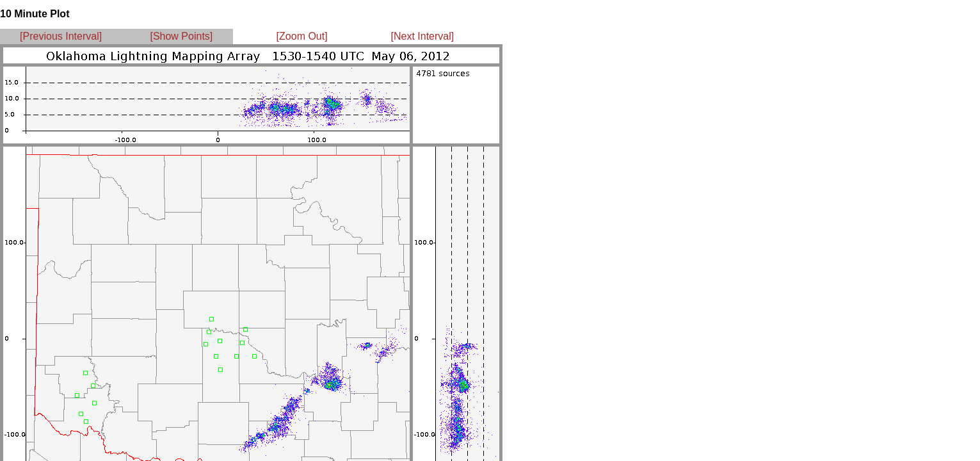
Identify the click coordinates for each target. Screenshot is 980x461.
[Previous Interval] (61, 36)
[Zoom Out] (302, 36)
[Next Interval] (423, 36)
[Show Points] (181, 36)
